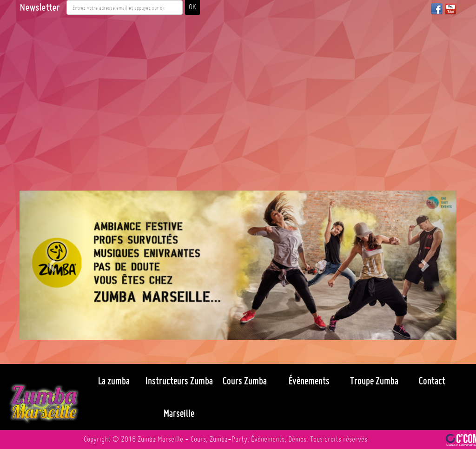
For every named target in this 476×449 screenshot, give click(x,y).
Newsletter (40, 7)
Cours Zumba (245, 381)
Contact (432, 381)
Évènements (309, 381)
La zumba (114, 381)
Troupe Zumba (374, 381)
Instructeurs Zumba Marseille (179, 397)
